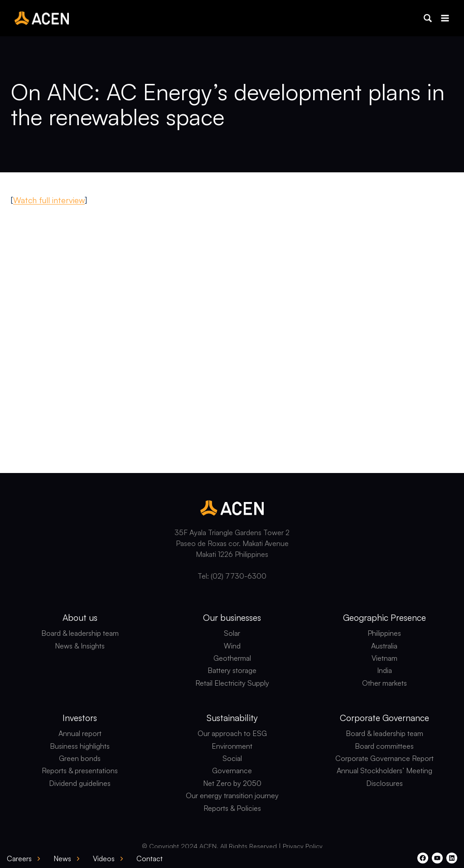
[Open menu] (445, 18)
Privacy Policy (303, 846)
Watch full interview (49, 200)
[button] (428, 18)
